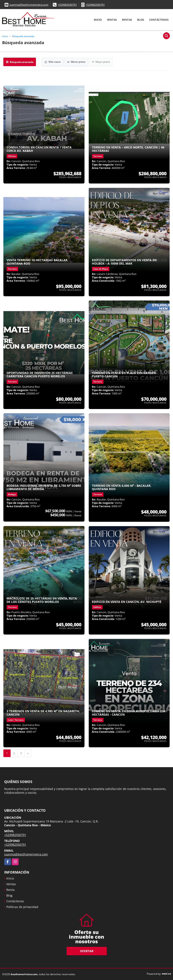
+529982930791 (67, 5)
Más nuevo (53, 62)
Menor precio (76, 62)
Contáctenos (159, 20)
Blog (141, 20)
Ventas (112, 20)
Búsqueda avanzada (23, 36)
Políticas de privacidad (22, 906)
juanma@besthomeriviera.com (29, 5)
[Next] (28, 753)
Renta (10, 889)
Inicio (98, 20)
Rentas (127, 20)
